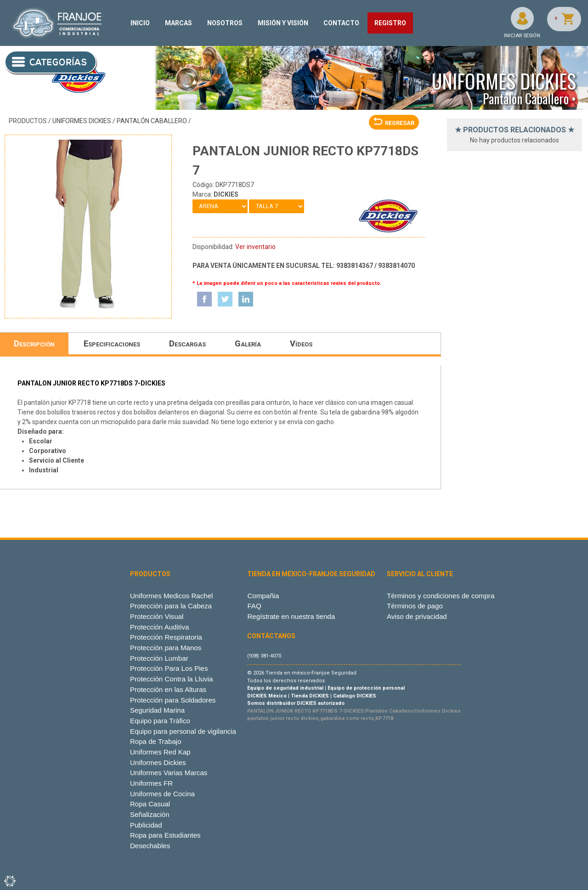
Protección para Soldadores (173, 700)
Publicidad (146, 825)
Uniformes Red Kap (160, 752)
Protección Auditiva (160, 627)
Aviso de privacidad (417, 616)
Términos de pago (415, 606)
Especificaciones (112, 343)
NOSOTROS (225, 23)
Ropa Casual (150, 804)
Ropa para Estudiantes (165, 835)
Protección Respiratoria (166, 637)
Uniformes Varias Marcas (169, 773)
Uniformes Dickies (82, 121)
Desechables (150, 846)
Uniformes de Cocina (162, 794)
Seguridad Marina (157, 710)
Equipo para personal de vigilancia (183, 731)
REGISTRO (390, 23)
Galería (248, 343)
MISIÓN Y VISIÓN (283, 23)
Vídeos (301, 343)
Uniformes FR (151, 783)
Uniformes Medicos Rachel (172, 596)
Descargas (187, 343)
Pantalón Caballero (152, 121)
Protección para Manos (166, 648)
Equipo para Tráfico (160, 721)
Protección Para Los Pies (169, 668)
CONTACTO (341, 23)
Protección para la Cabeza (171, 606)
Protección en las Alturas (168, 689)
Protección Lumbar (159, 658)
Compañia (263, 596)
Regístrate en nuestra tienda (291, 616)
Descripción (34, 343)
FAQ (254, 606)
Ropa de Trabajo (156, 741)
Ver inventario (255, 247)
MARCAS (178, 23)
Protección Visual (157, 616)
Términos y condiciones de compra (441, 596)
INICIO (140, 23)
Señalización (150, 814)
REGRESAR (394, 123)
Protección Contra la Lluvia (172, 679)
